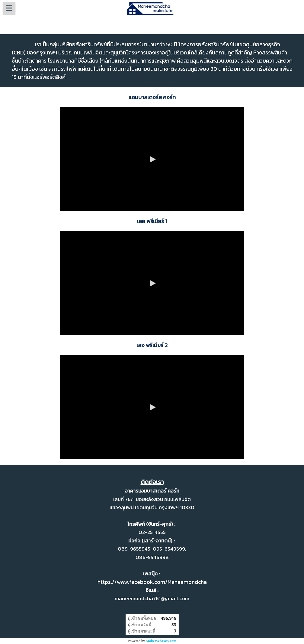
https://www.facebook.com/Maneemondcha (152, 582)
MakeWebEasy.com (161, 641)
